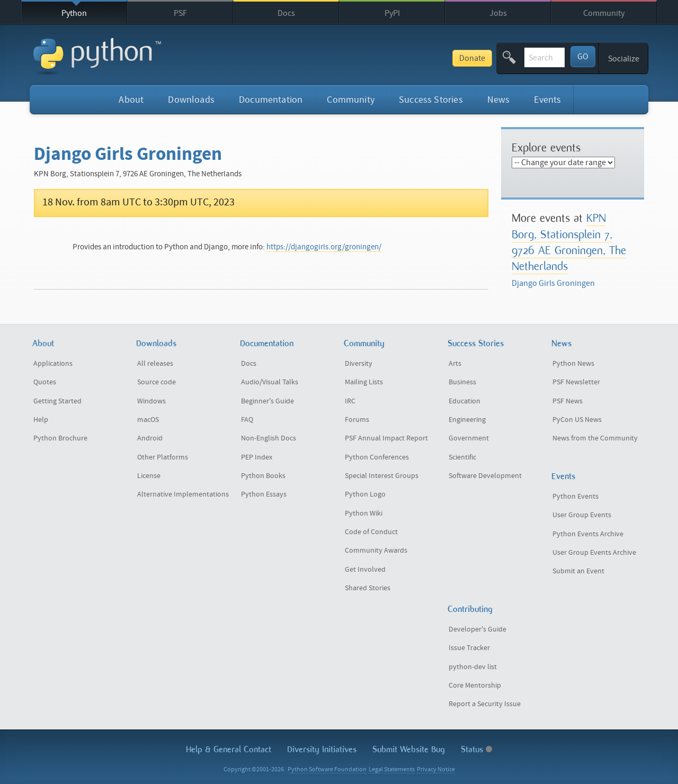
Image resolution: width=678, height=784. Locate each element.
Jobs (498, 13)
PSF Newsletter (576, 382)
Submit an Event (578, 571)
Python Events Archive (588, 534)
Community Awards (376, 551)
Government (469, 438)
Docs (286, 13)
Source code (157, 382)
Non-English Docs (269, 438)
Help (41, 420)
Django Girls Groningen (553, 283)
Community (604, 13)
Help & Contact (229, 749)
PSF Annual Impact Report (386, 438)
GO (583, 57)
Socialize (624, 59)
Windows (151, 401)
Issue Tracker (469, 648)
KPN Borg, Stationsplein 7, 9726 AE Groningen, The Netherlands (569, 242)
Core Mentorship (475, 686)
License (149, 476)
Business (462, 382)
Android (150, 438)
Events (547, 100)
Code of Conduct (371, 532)
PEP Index (257, 457)
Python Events (576, 497)
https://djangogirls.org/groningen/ (324, 247)
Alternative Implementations (183, 494)
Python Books (263, 476)
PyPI (392, 13)
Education (465, 401)
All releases (155, 364)
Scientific (462, 457)
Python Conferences (377, 457)
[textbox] (505, 57)
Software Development (485, 476)
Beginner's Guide (267, 401)
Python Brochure (60, 438)
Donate (394, 58)
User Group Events (582, 515)
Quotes (45, 382)
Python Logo (365, 494)
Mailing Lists (364, 382)
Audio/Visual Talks (270, 382)
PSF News (568, 401)
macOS (148, 420)
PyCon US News (577, 420)
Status (476, 749)
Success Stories (431, 100)
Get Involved (365, 570)
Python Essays (264, 494)
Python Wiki (364, 513)
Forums (357, 420)
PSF (180, 13)
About (131, 100)
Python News (573, 364)
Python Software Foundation (327, 769)
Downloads (191, 100)
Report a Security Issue (485, 704)
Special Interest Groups (382, 476)
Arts (455, 364)
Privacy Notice (436, 769)
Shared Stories (368, 588)
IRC (350, 401)
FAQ (247, 420)
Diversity (359, 364)
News (499, 100)
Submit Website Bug (409, 749)
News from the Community (595, 438)
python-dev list (473, 667)
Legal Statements (392, 769)
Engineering (467, 420)
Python (74, 13)
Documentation (271, 100)
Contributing (470, 609)
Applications (53, 364)
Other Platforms (163, 457)
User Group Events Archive (594, 553)
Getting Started (57, 401)
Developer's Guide (478, 629)
